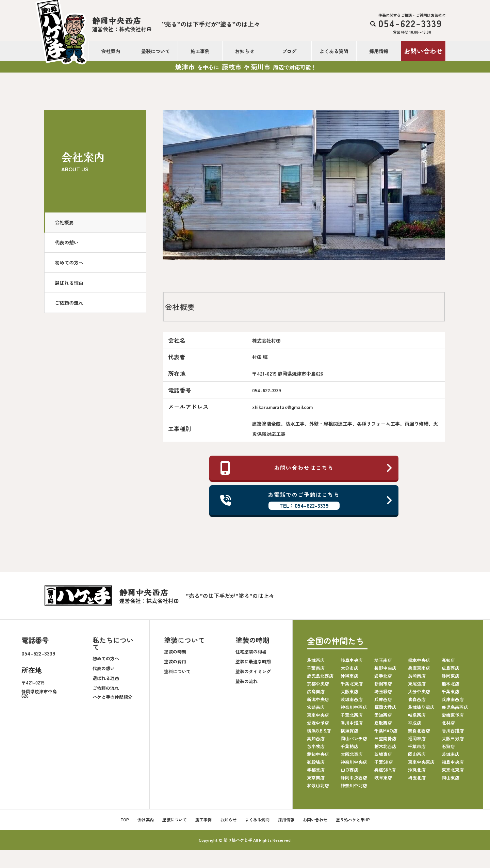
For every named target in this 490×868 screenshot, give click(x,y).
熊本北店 (451, 684)
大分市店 (349, 668)
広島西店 (451, 668)
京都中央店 (318, 684)
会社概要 (64, 222)
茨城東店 (383, 754)
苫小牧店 (316, 746)
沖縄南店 (349, 676)
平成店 (415, 723)
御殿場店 (316, 762)
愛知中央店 (318, 754)
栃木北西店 (385, 746)
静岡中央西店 (354, 778)
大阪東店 (349, 691)
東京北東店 (453, 770)
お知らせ (245, 51)
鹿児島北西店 (320, 676)
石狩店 (448, 746)
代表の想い (67, 242)
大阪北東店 (352, 754)
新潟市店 (383, 684)
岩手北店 (383, 676)
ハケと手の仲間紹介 (112, 697)
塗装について (156, 51)
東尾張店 (417, 684)
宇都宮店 (316, 770)
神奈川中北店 (354, 785)
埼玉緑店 (383, 691)
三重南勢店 (385, 738)
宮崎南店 (316, 707)
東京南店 (316, 778)
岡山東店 (451, 778)
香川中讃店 (352, 723)
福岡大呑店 (385, 707)
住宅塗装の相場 (251, 652)
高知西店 (316, 738)
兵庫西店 (383, 699)
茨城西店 (316, 660)
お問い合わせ (423, 51)
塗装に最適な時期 (253, 661)
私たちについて (113, 643)
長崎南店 (417, 676)
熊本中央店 (419, 660)
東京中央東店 (421, 762)
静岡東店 (451, 676)
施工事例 (200, 51)
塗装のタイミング (253, 671)
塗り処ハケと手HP (353, 819)
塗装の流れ (247, 681)
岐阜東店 (383, 778)
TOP (125, 819)
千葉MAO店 (386, 731)
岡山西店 (417, 754)
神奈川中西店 (354, 707)
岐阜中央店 (352, 660)
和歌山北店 (318, 785)
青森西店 (417, 699)
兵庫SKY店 (385, 770)
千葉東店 (451, 691)
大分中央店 (419, 691)
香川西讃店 (453, 731)
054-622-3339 (38, 653)
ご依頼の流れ (69, 303)
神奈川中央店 (354, 762)
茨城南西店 (352, 699)
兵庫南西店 (453, 699)
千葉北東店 (352, 684)
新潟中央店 (318, 699)
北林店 (448, 723)
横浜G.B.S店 (319, 731)
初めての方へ (69, 263)
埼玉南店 (383, 660)
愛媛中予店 (318, 723)
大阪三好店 (453, 738)
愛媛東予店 (453, 715)
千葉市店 (417, 746)
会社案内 (111, 51)
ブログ (289, 51)
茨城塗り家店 (421, 707)
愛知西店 (383, 715)
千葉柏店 (349, 746)
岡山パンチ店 (354, 738)
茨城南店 (451, 754)
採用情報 (379, 51)
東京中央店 (318, 715)
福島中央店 (453, 762)
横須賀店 (349, 731)
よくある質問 (334, 51)
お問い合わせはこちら (307, 468)
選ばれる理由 (69, 283)
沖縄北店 (417, 770)
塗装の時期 (175, 652)
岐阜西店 (417, 715)
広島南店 (316, 691)
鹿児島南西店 (455, 707)
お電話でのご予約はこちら (307, 500)
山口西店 (349, 770)
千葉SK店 (384, 762)
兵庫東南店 (419, 668)
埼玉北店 (417, 778)
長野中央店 (385, 668)
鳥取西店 (383, 723)
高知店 (448, 660)
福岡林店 (417, 738)
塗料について (177, 671)
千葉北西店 (352, 715)
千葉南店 (316, 668)
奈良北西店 (419, 731)
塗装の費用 (175, 661)
